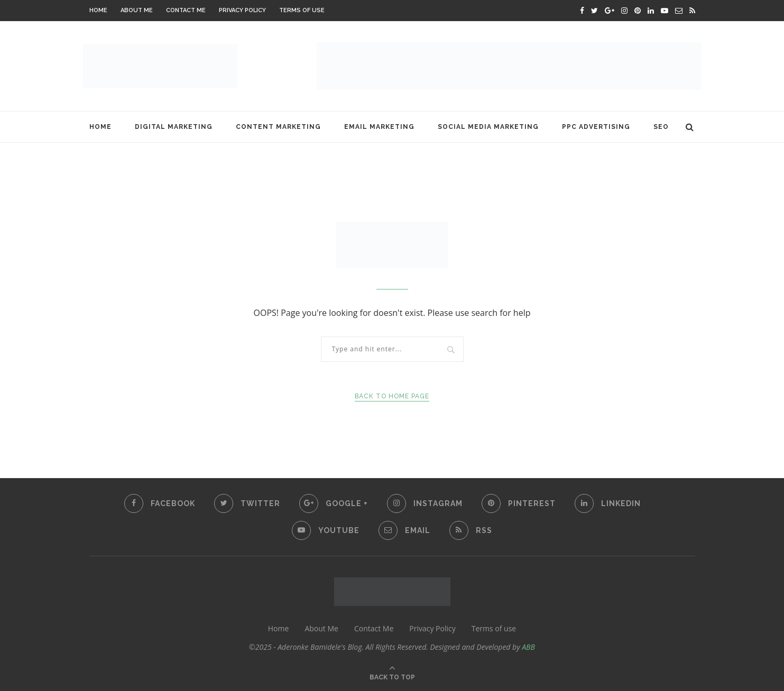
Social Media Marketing (488, 127)
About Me (137, 10)
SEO (661, 127)
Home (98, 10)
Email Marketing (379, 127)
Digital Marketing (174, 127)
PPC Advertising (596, 127)
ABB (528, 647)
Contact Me (186, 10)
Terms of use (302, 10)
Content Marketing (278, 127)
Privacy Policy (242, 10)
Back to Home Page (392, 396)
